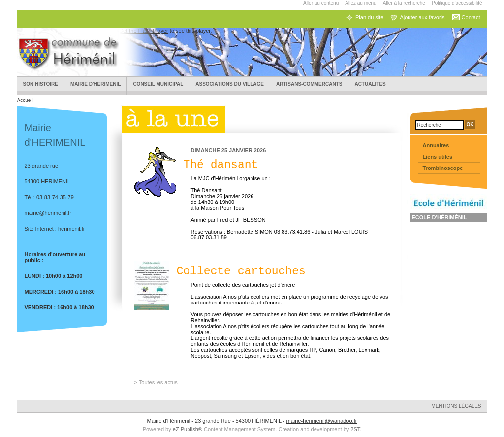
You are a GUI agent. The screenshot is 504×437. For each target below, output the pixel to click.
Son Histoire (41, 84)
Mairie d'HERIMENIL (95, 84)
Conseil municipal (158, 84)
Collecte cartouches (241, 271)
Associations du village (230, 84)
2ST (355, 429)
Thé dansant (221, 165)
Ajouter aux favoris (422, 17)
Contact (471, 17)
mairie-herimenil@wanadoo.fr (322, 421)
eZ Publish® (188, 429)
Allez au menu (361, 3)
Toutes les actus (158, 382)
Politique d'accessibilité (457, 3)
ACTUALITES (370, 84)
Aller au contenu (321, 3)
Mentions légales (456, 406)
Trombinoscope (443, 168)
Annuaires (436, 145)
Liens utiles (438, 157)
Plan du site (369, 17)
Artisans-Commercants (309, 84)
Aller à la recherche (404, 3)
